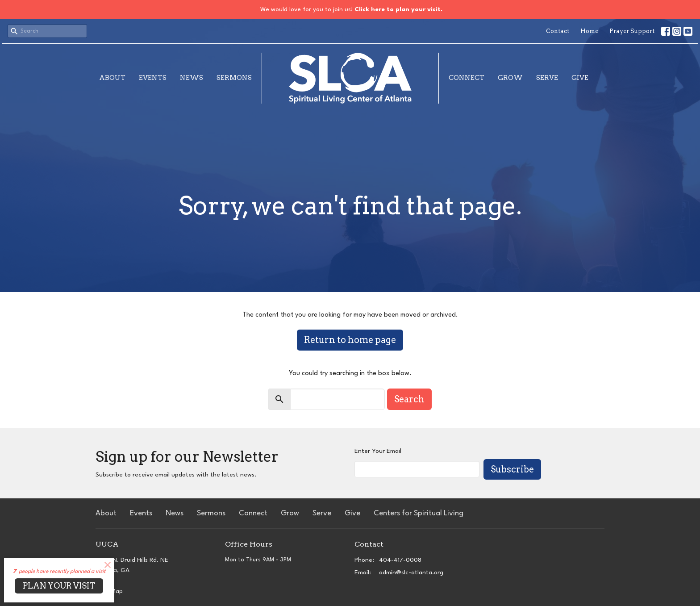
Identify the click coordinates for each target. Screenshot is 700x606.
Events (153, 78)
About (112, 78)
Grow (510, 78)
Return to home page (350, 340)
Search (409, 399)
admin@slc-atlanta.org (411, 573)
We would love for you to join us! (351, 9)
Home (589, 31)
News (192, 78)
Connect (467, 78)
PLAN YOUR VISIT (59, 586)
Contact (558, 31)
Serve (547, 78)
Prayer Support (632, 31)
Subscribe (512, 469)
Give (580, 78)
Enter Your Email (378, 451)
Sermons (234, 78)
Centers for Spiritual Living (419, 513)
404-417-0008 (400, 560)
